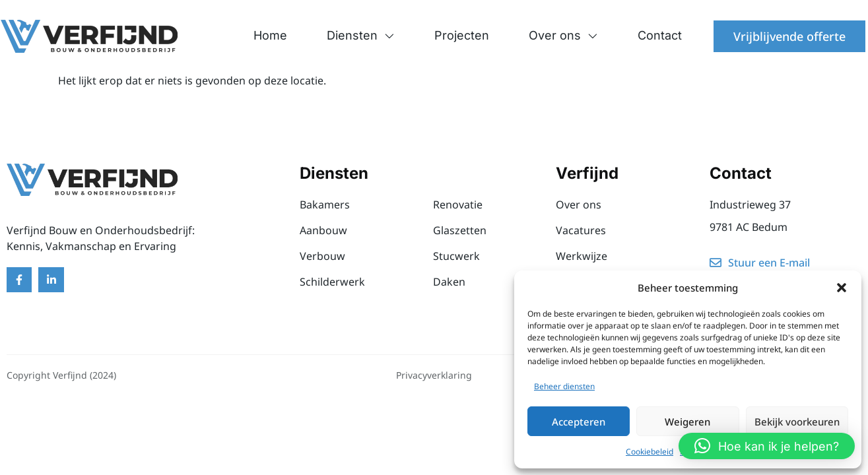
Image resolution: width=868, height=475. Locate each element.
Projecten (462, 35)
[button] (842, 288)
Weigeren (687, 422)
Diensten (361, 36)
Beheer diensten (564, 386)
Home (270, 35)
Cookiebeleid (650, 452)
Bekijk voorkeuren (797, 422)
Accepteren (579, 422)
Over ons (563, 36)
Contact (660, 35)
